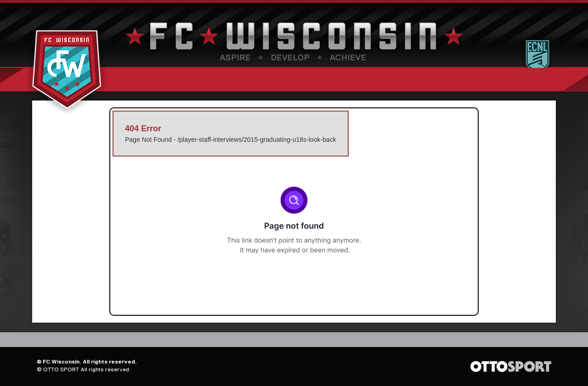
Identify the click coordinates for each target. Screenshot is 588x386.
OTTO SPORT (61, 369)
